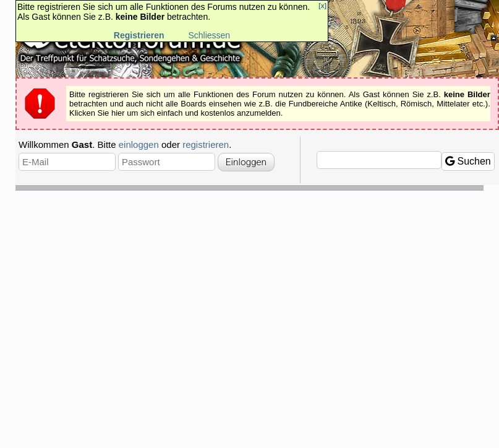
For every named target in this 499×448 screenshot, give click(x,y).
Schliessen (209, 35)
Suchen (468, 161)
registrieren (206, 144)
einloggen (139, 144)
